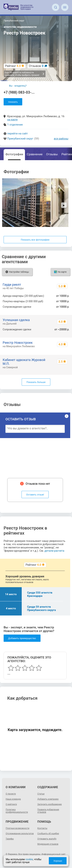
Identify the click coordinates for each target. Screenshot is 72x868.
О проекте (11, 794)
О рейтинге (11, 804)
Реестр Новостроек (18, 343)
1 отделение (15, 125)
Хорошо (58, 861)
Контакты (42, 828)
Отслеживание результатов (20, 834)
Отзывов (36, 66)
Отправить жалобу (47, 839)
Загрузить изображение (50, 804)
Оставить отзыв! (35, 495)
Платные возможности (17, 828)
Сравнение (35, 154)
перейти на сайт (18, 134)
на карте (12, 120)
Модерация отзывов (48, 844)
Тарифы (10, 839)
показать (13, 102)
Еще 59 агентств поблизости (25, 74)
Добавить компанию (48, 799)
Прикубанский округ (20, 139)
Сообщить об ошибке (48, 834)
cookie (29, 859)
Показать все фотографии (35, 240)
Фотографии (14, 154)
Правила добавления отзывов (48, 811)
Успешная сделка (16, 320)
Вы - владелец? (18, 86)
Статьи (41, 794)
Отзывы (52, 154)
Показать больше (36, 382)
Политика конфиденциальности (17, 811)
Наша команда (13, 799)
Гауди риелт (12, 285)
